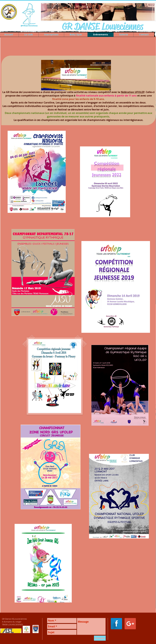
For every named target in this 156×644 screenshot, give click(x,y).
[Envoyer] (100, 638)
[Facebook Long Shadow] (116, 624)
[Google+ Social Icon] (130, 624)
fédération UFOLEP (133, 92)
